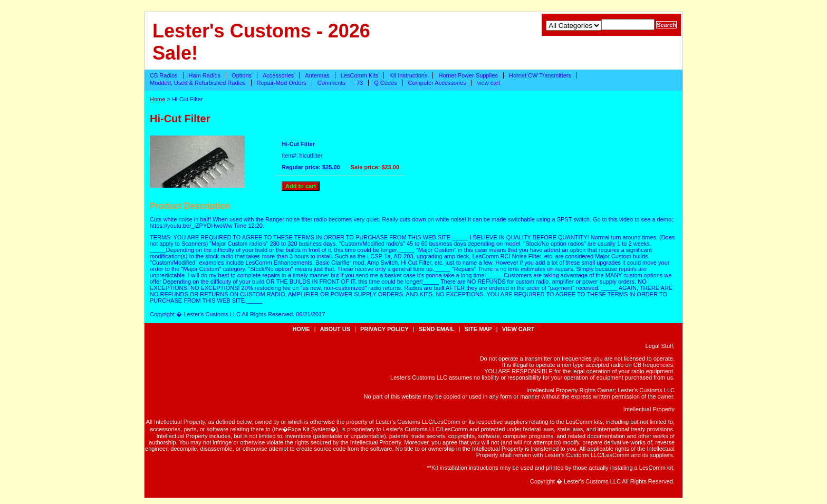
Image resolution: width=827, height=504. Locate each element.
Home (157, 99)
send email (437, 329)
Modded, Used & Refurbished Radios (198, 83)
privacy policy (384, 329)
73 (360, 83)
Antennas (317, 75)
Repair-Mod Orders (282, 83)
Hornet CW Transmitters (540, 75)
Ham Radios (205, 75)
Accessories (278, 75)
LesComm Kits (360, 75)
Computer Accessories (437, 83)
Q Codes (385, 83)
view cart (489, 83)
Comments (331, 83)
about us (335, 329)
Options (242, 75)
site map (478, 329)
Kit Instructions (408, 75)
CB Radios (164, 75)
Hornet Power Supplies (468, 75)
